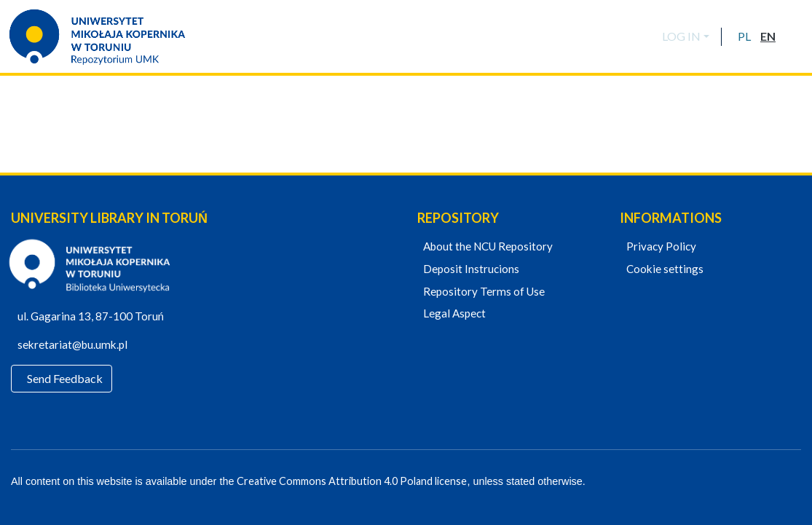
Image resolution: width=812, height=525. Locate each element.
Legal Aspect (453, 314)
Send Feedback (65, 379)
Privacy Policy (659, 247)
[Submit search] (792, 36)
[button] (744, 36)
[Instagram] (795, 482)
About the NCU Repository (486, 247)
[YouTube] (770, 482)
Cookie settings (663, 269)
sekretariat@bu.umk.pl (78, 345)
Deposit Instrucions (470, 269)
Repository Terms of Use (482, 292)
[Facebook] (745, 482)
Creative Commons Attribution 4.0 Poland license (347, 482)
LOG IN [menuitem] (681, 36)
